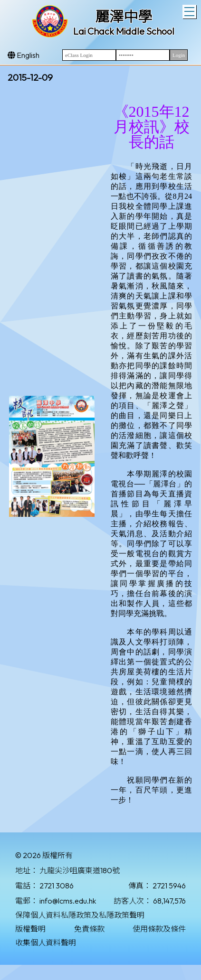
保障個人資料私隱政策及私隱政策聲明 (80, 915)
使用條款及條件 (159, 929)
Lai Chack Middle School (124, 31)
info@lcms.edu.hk (68, 901)
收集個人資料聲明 (46, 943)
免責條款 (89, 929)
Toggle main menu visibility (190, 10)
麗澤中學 (124, 17)
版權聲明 (30, 929)
